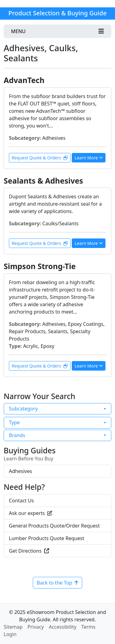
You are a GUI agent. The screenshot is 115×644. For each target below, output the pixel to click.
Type (14, 422)
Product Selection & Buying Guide (57, 13)
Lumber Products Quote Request (47, 538)
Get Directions (29, 551)
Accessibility (63, 627)
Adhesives (21, 471)
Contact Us (21, 501)
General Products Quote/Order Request (54, 526)
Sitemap (13, 627)
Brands (17, 435)
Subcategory (23, 409)
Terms (88, 627)
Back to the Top (58, 583)
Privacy (36, 627)
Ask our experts (31, 513)
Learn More (89, 158)
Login (10, 634)
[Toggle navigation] (57, 31)
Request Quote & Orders (40, 158)
